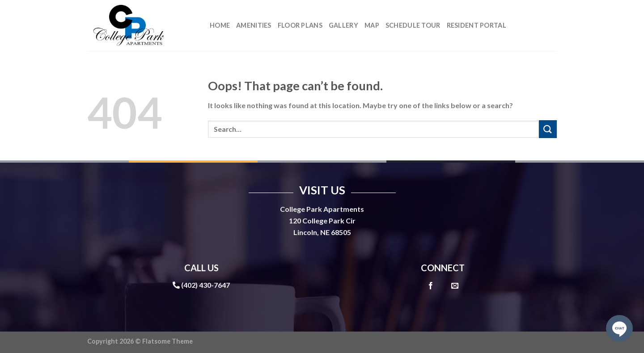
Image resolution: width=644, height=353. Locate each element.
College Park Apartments (322, 209)
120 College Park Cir (322, 221)
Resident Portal (477, 25)
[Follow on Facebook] (431, 286)
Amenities (254, 25)
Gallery (343, 25)
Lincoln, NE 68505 (322, 232)
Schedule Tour (413, 25)
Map (372, 25)
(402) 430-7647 (205, 285)
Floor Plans (300, 25)
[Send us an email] (455, 286)
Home (220, 25)
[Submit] (548, 129)
